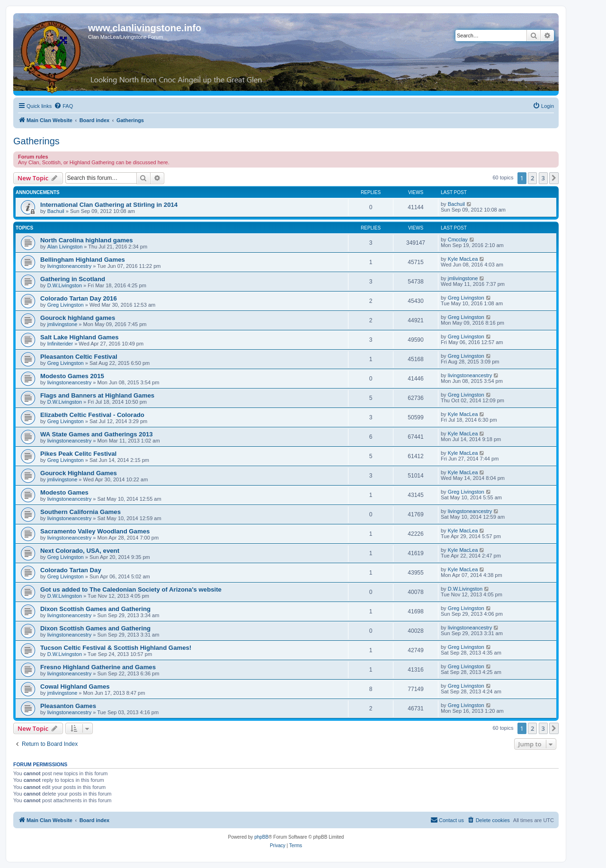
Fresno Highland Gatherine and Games (98, 667)
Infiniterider (60, 344)
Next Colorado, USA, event (80, 551)
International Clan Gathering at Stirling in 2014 (109, 205)
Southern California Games (80, 512)
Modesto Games (64, 492)
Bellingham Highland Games (83, 260)
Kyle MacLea (463, 259)
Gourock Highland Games (79, 473)
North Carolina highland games (87, 240)
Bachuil (56, 211)
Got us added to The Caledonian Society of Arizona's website (131, 589)
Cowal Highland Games (75, 686)
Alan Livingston (65, 247)
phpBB (261, 837)
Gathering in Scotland (73, 279)
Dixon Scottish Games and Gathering (95, 609)
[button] (554, 178)
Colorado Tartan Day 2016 (79, 298)
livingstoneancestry (70, 266)
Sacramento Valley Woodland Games (95, 531)
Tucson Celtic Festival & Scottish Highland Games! (116, 648)
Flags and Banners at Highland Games (97, 395)
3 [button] (543, 178)
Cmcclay (458, 239)
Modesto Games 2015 (72, 376)
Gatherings (36, 141)
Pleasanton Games (68, 706)
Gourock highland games (78, 318)
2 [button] (532, 178)
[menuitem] (63, 106)
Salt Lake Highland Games (80, 337)
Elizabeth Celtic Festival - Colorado (92, 415)
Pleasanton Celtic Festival (79, 357)
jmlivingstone (463, 278)
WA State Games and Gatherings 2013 (97, 434)
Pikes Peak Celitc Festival (78, 454)
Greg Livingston (66, 305)
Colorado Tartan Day (71, 570)
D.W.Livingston (65, 285)
